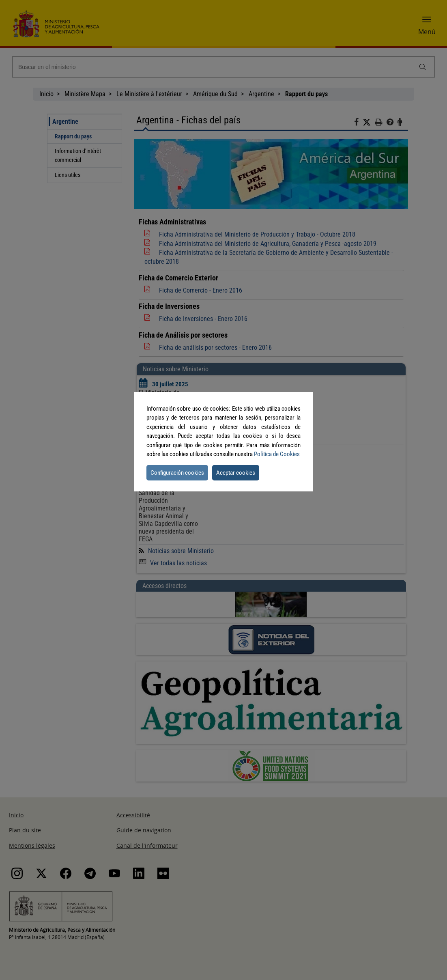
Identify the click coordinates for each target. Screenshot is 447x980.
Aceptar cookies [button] (236, 473)
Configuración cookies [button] (177, 473)
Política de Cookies (277, 454)
